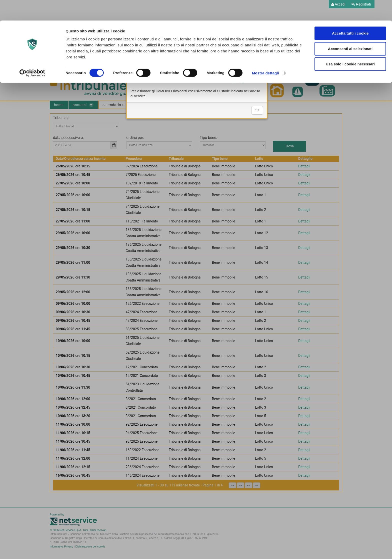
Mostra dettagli (265, 52)
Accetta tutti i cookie (350, 13)
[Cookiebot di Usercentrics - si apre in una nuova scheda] (32, 53)
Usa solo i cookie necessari (350, 43)
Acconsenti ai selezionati (350, 28)
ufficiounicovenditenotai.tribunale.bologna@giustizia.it (216, 98)
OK (257, 127)
